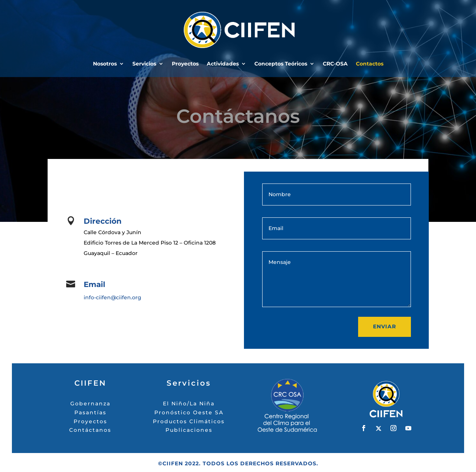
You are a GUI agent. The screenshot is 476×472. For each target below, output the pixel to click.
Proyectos (185, 64)
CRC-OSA (335, 64)
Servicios (144, 64)
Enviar (385, 326)
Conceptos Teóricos (281, 64)
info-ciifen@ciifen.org (112, 297)
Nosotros (105, 64)
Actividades (223, 64)
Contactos (370, 64)
